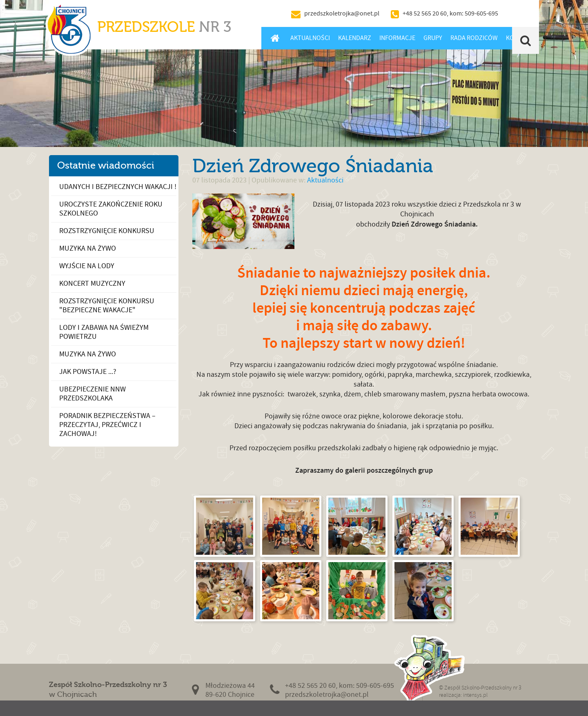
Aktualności (310, 38)
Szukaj (526, 40)
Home (275, 38)
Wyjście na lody (87, 266)
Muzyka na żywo (88, 248)
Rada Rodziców (474, 38)
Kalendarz (355, 38)
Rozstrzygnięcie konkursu (107, 231)
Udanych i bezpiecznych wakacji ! (118, 187)
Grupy (433, 38)
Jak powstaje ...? (88, 372)
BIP (521, 13)
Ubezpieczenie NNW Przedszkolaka (92, 394)
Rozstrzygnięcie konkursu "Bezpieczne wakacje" (107, 306)
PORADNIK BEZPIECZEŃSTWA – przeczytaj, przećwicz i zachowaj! (107, 425)
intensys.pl (475, 695)
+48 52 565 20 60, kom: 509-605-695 (450, 13)
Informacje (397, 38)
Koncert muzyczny (92, 284)
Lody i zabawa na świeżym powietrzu (104, 332)
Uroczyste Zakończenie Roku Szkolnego (111, 209)
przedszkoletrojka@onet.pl (342, 13)
